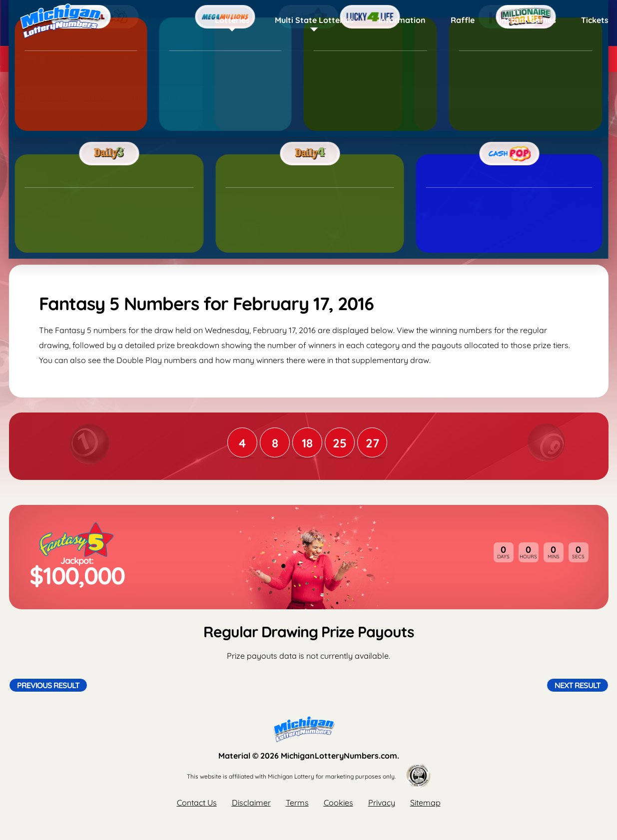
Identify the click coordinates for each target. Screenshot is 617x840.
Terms (297, 803)
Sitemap (425, 803)
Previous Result (48, 685)
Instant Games (528, 20)
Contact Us (197, 803)
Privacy (382, 803)
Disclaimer (251, 803)
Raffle (463, 20)
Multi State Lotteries (314, 20)
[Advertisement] (309, 187)
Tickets (595, 20)
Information (402, 20)
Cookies (338, 803)
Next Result (578, 685)
